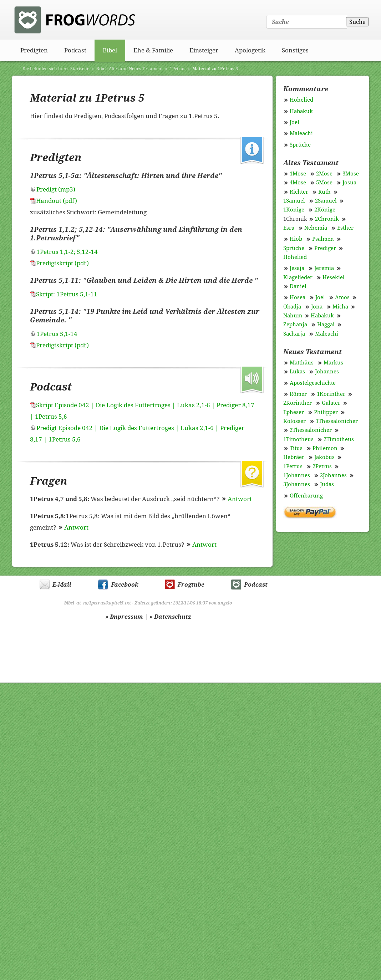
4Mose (298, 183)
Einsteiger (204, 50)
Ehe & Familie (153, 50)
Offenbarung (306, 496)
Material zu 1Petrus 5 (215, 69)
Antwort (240, 499)
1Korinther (331, 394)
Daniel (298, 286)
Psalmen (323, 239)
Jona (317, 307)
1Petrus (177, 69)
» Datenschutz (170, 617)
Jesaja (297, 268)
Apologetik (250, 50)
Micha (340, 307)
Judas (327, 484)
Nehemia (316, 228)
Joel (294, 122)
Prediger (325, 248)
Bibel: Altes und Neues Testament (129, 69)
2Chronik (327, 219)
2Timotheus (339, 439)
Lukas (297, 372)
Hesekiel (334, 277)
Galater (331, 403)
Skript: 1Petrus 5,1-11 (67, 294)
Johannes (327, 372)
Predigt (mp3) (56, 189)
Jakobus (324, 457)
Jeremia (324, 268)
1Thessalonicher (337, 421)
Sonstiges (295, 50)
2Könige (325, 210)
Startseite (80, 69)
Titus (296, 448)
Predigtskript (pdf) (62, 263)
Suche (357, 22)
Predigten (34, 50)
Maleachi (301, 133)
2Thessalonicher (311, 430)
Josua (349, 183)
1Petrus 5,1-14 (57, 334)
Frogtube (191, 585)
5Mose (324, 183)
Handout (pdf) (57, 201)
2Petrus (322, 466)
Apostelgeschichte (313, 383)
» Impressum (124, 617)
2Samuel (326, 201)
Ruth (324, 192)
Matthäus (302, 363)
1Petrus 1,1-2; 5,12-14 (67, 252)
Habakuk (301, 111)
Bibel (110, 50)
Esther (345, 228)
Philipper (326, 412)
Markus (333, 363)
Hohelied (301, 100)
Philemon (325, 448)
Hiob (296, 239)
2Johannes (333, 475)
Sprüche (300, 145)
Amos (342, 297)
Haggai (326, 325)
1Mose (298, 174)
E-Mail (62, 585)
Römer (298, 394)
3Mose (351, 174)
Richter (299, 192)
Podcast (75, 50)
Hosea (298, 297)
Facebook (125, 585)
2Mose (324, 174)
